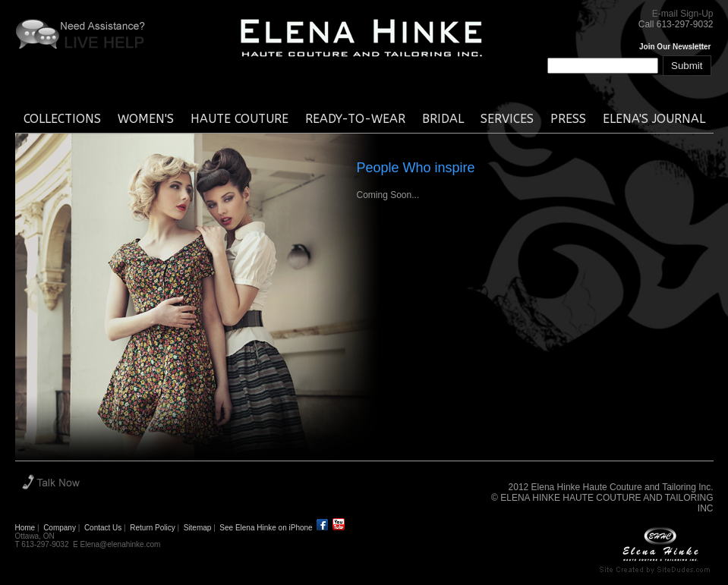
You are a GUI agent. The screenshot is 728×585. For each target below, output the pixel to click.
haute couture (240, 119)
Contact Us (103, 528)
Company (60, 528)
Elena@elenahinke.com (121, 544)
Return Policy (152, 528)
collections (62, 119)
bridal (443, 119)
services (507, 119)
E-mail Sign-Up (683, 14)
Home (25, 528)
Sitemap (198, 528)
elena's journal (654, 119)
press (568, 119)
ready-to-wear (355, 119)
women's (146, 119)
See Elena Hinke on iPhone (266, 528)
